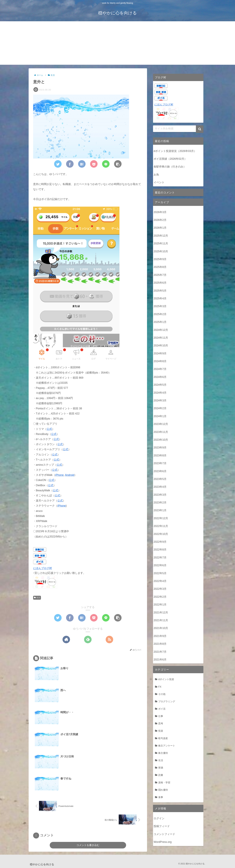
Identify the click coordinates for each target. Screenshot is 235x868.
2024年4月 (160, 393)
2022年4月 (160, 581)
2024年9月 (160, 353)
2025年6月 (160, 283)
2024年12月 (161, 330)
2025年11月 (161, 243)
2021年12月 (161, 613)
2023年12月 (161, 424)
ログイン (159, 818)
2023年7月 (160, 463)
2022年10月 (161, 534)
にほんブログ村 (43, 568)
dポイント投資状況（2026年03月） (175, 151)
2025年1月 (160, 322)
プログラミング (167, 701)
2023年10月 (161, 440)
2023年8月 (160, 456)
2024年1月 (160, 416)
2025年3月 (160, 306)
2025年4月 (160, 298)
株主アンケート (167, 746)
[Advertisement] (117, 44)
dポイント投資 (166, 679)
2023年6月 (160, 471)
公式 (49, 429)
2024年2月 (160, 408)
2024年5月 (160, 385)
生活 (37, 598)
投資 (161, 731)
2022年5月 (160, 573)
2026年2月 (160, 220)
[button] (200, 129)
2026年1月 (160, 228)
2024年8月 (160, 361)
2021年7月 (160, 652)
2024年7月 (160, 369)
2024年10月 (161, 346)
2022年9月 (160, 542)
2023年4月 (160, 487)
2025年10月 (161, 251)
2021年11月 (161, 620)
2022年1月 (160, 605)
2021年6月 (160, 660)
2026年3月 (160, 212)
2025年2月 (160, 314)
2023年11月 (161, 432)
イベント (159, 182)
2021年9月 (160, 636)
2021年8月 (160, 644)
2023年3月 (160, 495)
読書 (161, 775)
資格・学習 (164, 782)
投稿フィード (162, 826)
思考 (161, 723)
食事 (161, 797)
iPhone (59, 475)
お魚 (156, 175)
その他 (162, 694)
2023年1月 (160, 510)
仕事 (161, 716)
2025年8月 (160, 267)
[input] (178, 129)
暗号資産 (163, 738)
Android (70, 475)
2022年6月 (160, 565)
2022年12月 (161, 518)
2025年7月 (160, 275)
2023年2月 (160, 503)
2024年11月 (161, 338)
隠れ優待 (163, 790)
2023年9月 (160, 448)
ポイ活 (162, 709)
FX (160, 687)
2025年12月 (161, 236)
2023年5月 (160, 479)
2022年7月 (160, 558)
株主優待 (163, 753)
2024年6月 (160, 377)
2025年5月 (160, 291)
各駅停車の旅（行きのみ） (170, 167)
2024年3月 (160, 401)
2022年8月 (160, 550)
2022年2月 (160, 597)
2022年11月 (161, 526)
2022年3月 (160, 589)
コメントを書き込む (88, 845)
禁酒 (161, 768)
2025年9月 (160, 259)
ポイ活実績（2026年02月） (170, 159)
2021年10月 (161, 628)
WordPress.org (163, 842)
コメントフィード (164, 834)
